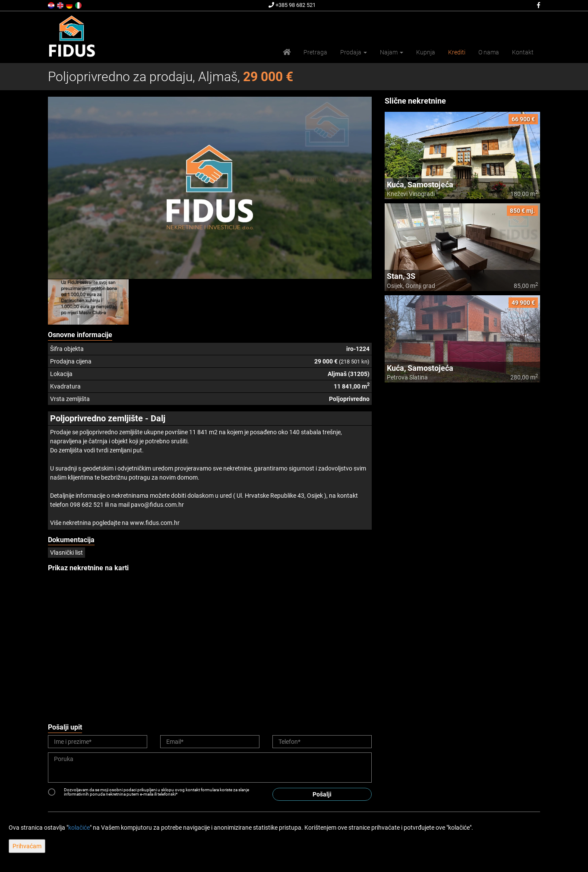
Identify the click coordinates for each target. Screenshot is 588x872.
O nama (489, 52)
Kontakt (523, 52)
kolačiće (79, 828)
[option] (89, 302)
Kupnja (426, 52)
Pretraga (315, 52)
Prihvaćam (27, 846)
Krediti (457, 52)
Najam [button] (392, 52)
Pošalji (322, 794)
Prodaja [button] (354, 52)
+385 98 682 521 (292, 5)
